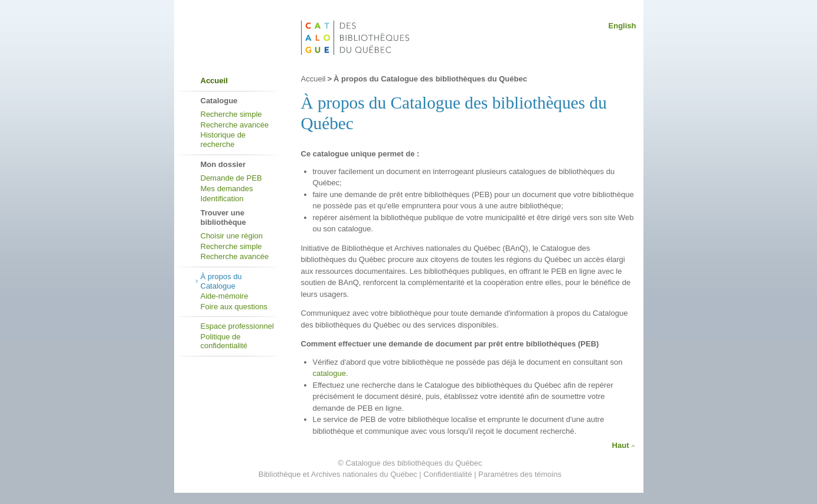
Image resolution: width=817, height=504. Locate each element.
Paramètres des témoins (520, 474)
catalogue (329, 373)
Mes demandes (227, 189)
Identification (222, 199)
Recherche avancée (235, 125)
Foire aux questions (234, 307)
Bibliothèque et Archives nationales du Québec (338, 474)
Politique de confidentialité (224, 341)
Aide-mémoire (225, 296)
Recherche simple (231, 114)
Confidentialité (447, 474)
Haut (621, 445)
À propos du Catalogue (221, 281)
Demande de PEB (231, 178)
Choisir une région (232, 236)
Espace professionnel (237, 326)
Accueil (214, 81)
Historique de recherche (223, 140)
